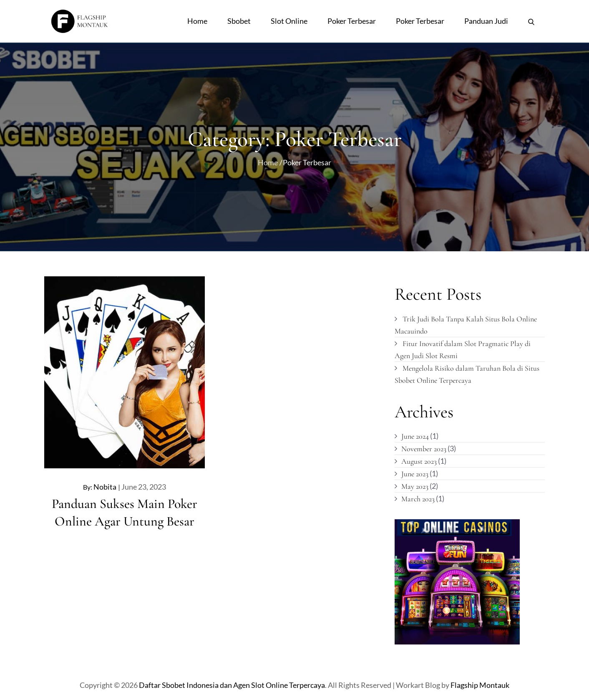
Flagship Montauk (480, 685)
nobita (105, 487)
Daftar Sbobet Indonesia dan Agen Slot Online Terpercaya (232, 685)
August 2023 (419, 461)
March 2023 (418, 499)
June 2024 (415, 436)
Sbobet (239, 21)
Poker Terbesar (352, 21)
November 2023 (424, 449)
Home (197, 21)
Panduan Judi (486, 21)
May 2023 (415, 486)
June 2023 (415, 474)
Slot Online (289, 21)
